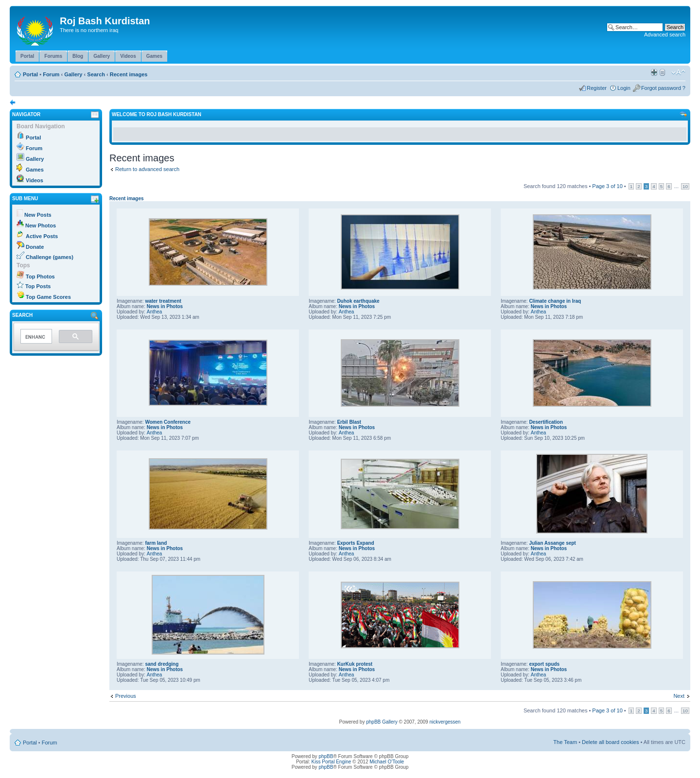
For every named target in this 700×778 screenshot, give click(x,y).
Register (597, 88)
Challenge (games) (50, 257)
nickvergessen (445, 722)
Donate (35, 247)
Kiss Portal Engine (332, 762)
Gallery (73, 74)
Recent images (129, 74)
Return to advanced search (147, 169)
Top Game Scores (48, 297)
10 (685, 186)
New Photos (41, 225)
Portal (30, 74)
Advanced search (665, 35)
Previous (126, 696)
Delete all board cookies (610, 742)
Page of (607, 186)
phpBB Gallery (382, 722)
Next (679, 696)
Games (35, 170)
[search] (35, 337)
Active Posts (42, 236)
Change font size (678, 72)
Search (96, 74)
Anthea (155, 312)
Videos (35, 180)
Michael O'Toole (387, 762)
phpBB (326, 756)
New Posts (38, 215)
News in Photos (165, 306)
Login (624, 88)
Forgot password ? (663, 88)
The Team (565, 742)
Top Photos (40, 277)
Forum (51, 74)
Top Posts (38, 286)
